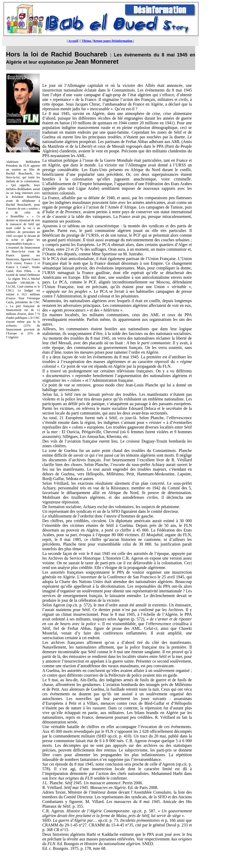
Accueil (73, 41)
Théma (87, 41)
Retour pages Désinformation (113, 41)
